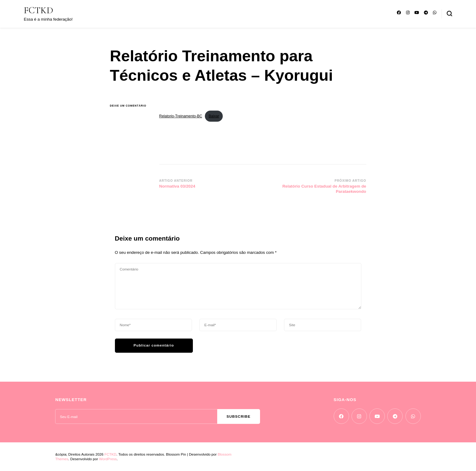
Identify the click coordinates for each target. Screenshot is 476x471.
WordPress (108, 459)
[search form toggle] (450, 14)
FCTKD (38, 10)
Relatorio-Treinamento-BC (181, 116)
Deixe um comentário (130, 106)
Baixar (214, 116)
